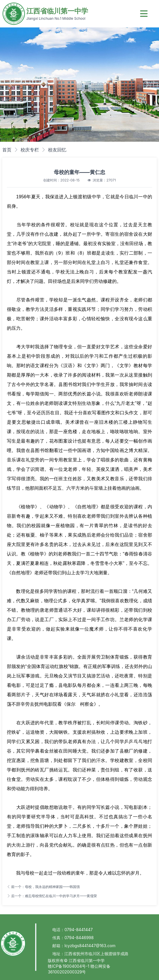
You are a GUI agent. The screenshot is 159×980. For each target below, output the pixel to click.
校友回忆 (57, 150)
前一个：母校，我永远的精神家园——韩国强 (43, 887)
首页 (7, 150)
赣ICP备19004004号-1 (69, 966)
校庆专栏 (30, 150)
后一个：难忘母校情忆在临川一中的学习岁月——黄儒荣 (52, 896)
